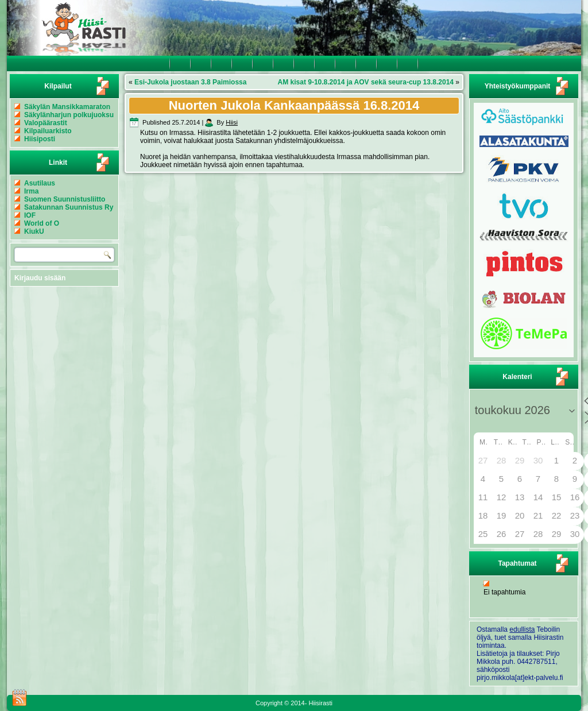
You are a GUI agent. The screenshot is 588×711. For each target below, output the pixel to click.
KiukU (34, 231)
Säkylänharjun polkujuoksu (69, 115)
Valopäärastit (46, 123)
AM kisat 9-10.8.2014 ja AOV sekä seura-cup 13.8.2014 (366, 82)
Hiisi (232, 122)
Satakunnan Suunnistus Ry (69, 207)
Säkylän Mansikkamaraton (67, 107)
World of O (42, 223)
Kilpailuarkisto (48, 131)
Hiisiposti (40, 139)
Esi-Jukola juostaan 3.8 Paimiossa (190, 82)
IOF (30, 215)
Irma (31, 191)
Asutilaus (40, 183)
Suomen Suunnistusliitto (65, 199)
